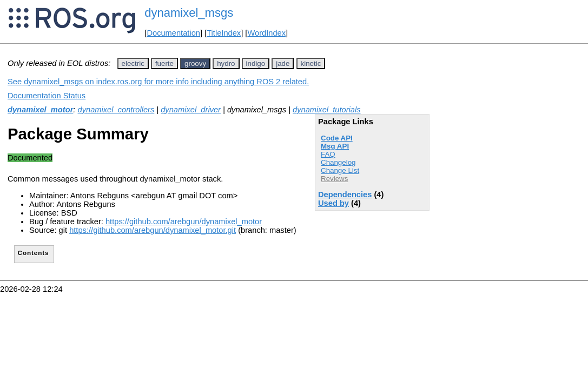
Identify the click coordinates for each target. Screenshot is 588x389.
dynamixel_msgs (189, 13)
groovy (195, 63)
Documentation (173, 33)
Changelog (338, 162)
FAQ (328, 154)
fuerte (164, 63)
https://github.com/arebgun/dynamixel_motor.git (153, 230)
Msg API (335, 146)
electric (133, 63)
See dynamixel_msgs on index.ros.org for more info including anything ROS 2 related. (158, 82)
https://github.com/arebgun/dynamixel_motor (184, 222)
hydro (226, 63)
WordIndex (266, 33)
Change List (340, 170)
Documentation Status (47, 96)
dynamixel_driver (191, 110)
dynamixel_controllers (116, 110)
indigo (256, 63)
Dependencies (345, 194)
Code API (337, 138)
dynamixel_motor (40, 110)
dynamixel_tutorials (326, 110)
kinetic (311, 63)
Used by (333, 203)
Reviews (334, 179)
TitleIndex (224, 33)
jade (283, 63)
